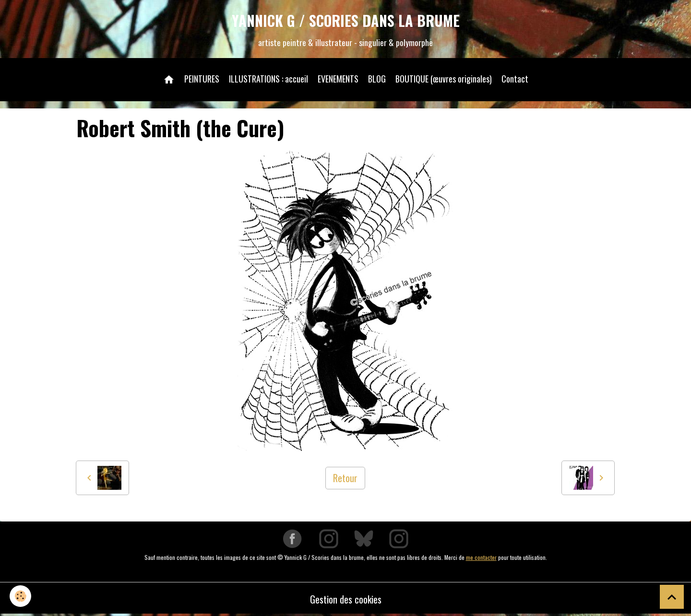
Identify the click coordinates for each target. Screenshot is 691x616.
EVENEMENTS (338, 79)
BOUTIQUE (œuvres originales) (444, 79)
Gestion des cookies (346, 599)
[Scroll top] (672, 597)
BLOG (377, 79)
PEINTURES (202, 79)
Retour (345, 478)
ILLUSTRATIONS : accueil (268, 79)
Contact (515, 79)
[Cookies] (20, 596)
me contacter (481, 557)
